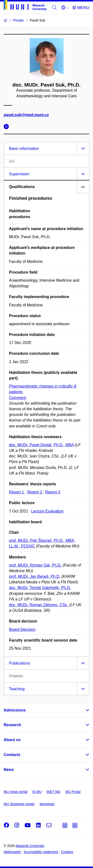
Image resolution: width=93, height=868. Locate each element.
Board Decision (22, 629)
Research (12, 725)
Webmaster (12, 852)
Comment (17, 398)
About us (12, 740)
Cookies (67, 852)
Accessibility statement (41, 852)
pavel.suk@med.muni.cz (26, 115)
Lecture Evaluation (47, 511)
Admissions (15, 710)
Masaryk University (30, 846)
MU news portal (15, 792)
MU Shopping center (19, 804)
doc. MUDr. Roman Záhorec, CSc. (39, 605)
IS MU (37, 792)
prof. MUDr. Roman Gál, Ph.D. (35, 565)
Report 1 (17, 492)
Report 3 (53, 492)
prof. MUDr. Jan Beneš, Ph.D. (35, 576)
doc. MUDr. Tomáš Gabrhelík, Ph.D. (40, 588)
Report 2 (35, 492)
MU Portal (73, 792)
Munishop (47, 804)
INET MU (53, 792)
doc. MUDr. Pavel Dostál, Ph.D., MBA (41, 445)
